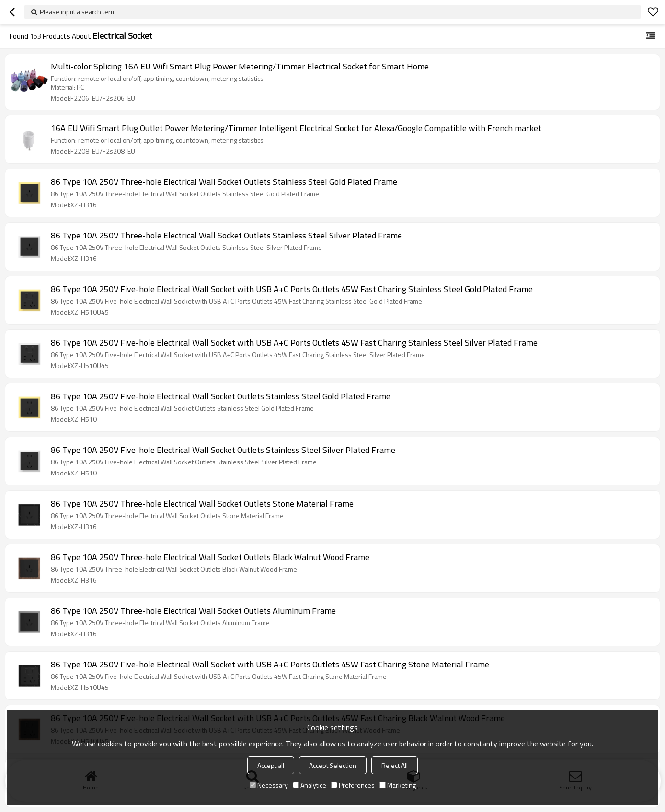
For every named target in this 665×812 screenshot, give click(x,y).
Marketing (398, 785)
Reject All (395, 765)
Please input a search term (78, 12)
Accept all (271, 765)
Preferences (353, 785)
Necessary (269, 785)
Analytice (310, 785)
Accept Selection (333, 765)
